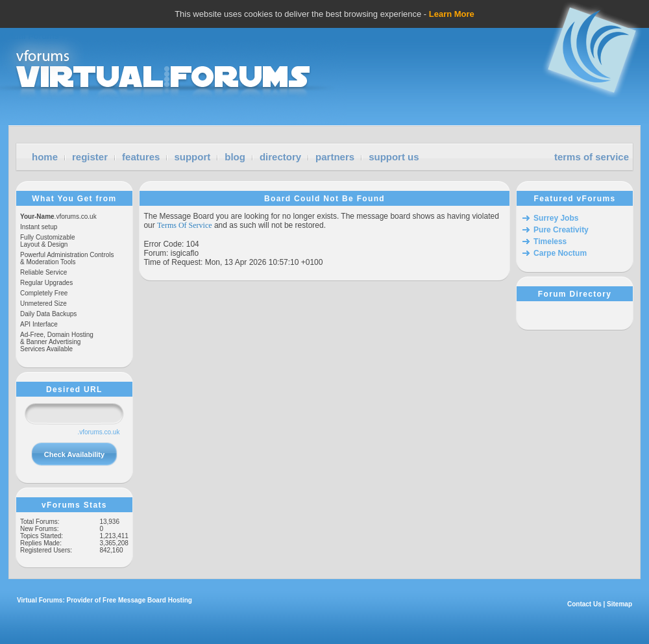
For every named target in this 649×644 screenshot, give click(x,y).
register (90, 157)
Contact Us (584, 604)
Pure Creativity (561, 230)
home (45, 157)
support (192, 157)
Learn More (452, 14)
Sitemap (619, 604)
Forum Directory (575, 294)
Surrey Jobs (556, 218)
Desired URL (74, 390)
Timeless (550, 241)
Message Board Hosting (155, 600)
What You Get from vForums (74, 199)
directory (280, 157)
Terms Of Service (184, 225)
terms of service (592, 157)
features (141, 157)
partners (335, 157)
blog (235, 157)
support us (394, 157)
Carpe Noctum (560, 253)
